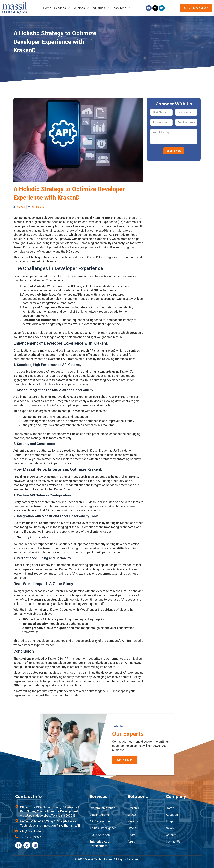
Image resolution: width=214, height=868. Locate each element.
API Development (101, 821)
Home (47, 8)
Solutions (81, 8)
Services (62, 8)
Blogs (170, 821)
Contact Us (173, 841)
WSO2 (132, 815)
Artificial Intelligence (103, 828)
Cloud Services (100, 835)
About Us (172, 815)
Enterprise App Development (99, 844)
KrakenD (133, 808)
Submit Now (174, 151)
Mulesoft (134, 821)
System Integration (102, 808)
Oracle (132, 828)
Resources (121, 8)
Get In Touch (125, 760)
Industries (100, 8)
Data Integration (100, 815)
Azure (132, 841)
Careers (171, 835)
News (170, 828)
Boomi (132, 835)
